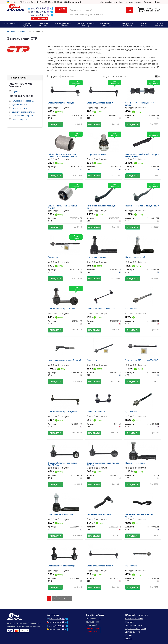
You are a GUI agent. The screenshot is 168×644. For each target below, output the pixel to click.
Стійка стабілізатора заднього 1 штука (140, 104)
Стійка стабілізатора (96, 412)
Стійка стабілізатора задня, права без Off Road (63, 464)
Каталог (129, 635)
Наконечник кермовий (97, 257)
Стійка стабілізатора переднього (63, 103)
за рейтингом (67, 76)
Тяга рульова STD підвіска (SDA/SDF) (142, 360)
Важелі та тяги (20, 108)
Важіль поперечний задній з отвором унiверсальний (142, 155)
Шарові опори (20, 119)
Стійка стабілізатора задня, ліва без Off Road (103, 464)
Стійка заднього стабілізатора (62, 566)
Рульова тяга (54, 257)
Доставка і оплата (108, 2)
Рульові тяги (19, 104)
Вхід (157, 2)
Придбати (55, 124)
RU (15, 2)
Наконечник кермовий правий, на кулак (102, 207)
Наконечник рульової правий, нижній (65, 360)
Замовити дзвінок (94, 628)
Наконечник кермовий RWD (60, 515)
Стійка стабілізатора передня (100, 103)
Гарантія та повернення (130, 2)
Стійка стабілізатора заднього (62, 309)
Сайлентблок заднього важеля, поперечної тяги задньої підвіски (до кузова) (64, 155)
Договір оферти (132, 632)
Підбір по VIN (61, 10)
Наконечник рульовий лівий (99, 515)
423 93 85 (54, 629)
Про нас (129, 638)
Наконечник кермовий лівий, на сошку (142, 206)
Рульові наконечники (23, 101)
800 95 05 (37, 8)
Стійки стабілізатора (23, 116)
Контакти (148, 2)
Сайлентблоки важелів (23, 112)
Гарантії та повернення (136, 629)
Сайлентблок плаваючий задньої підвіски (63, 207)
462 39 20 (37, 12)
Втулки (16, 91)
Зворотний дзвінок (40, 18)
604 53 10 (37, 15)
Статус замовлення (134, 619)
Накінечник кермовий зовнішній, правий (140, 515)
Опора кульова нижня (96, 154)
